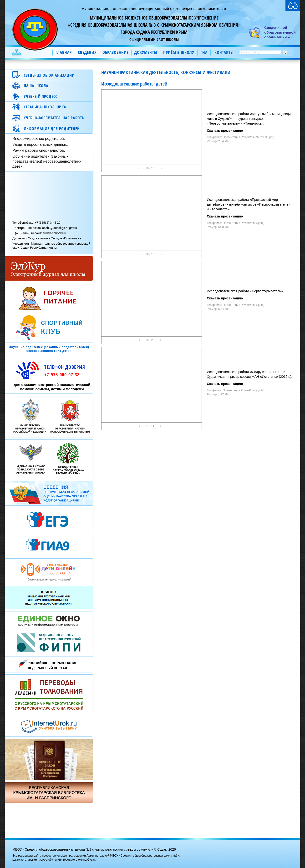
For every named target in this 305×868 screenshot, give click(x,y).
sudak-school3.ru (54, 233)
